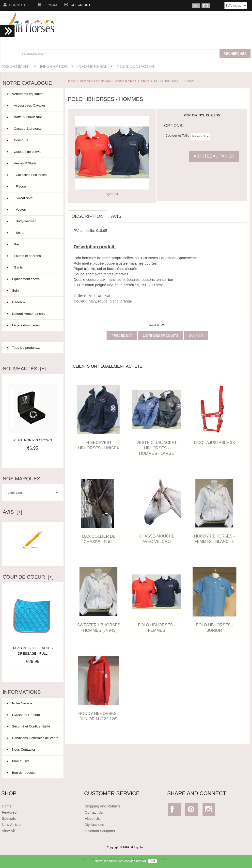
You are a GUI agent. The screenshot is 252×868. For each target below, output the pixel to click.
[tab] (129, 214)
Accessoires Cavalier (32, 106)
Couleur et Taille (177, 135)
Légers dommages (32, 325)
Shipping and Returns (103, 806)
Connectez (17, 5)
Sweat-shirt (32, 198)
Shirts (145, 81)
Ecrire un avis (33, 556)
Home (71, 81)
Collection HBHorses (32, 175)
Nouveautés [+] (24, 369)
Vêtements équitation (95, 81)
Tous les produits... (23, 348)
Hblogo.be (137, 847)
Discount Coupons (100, 831)
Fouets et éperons (32, 256)
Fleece (32, 187)
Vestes (32, 210)
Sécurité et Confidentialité (29, 726)
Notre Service (20, 703)
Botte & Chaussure (32, 117)
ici (144, 863)
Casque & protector (32, 129)
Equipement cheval (32, 279)
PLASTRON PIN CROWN (33, 440)
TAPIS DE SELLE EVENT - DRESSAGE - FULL (33, 648)
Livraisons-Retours (23, 715)
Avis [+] (13, 512)
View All (8, 831)
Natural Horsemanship (32, 314)
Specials (9, 818)
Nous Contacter (135, 66)
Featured (9, 812)
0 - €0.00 (47, 5)
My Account (94, 825)
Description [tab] (88, 216)
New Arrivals (12, 825)
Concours (32, 140)
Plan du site (18, 761)
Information (54, 66)
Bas (32, 244)
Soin (32, 291)
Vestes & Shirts (126, 81)
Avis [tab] (116, 216)
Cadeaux (32, 302)
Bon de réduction (22, 773)
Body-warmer (32, 221)
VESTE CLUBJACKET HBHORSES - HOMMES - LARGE (157, 448)
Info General (92, 66)
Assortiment (16, 66)
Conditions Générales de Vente (33, 738)
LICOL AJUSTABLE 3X (214, 442)
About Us (93, 818)
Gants (32, 268)
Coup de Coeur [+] (28, 577)
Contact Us (94, 812)
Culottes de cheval (32, 152)
